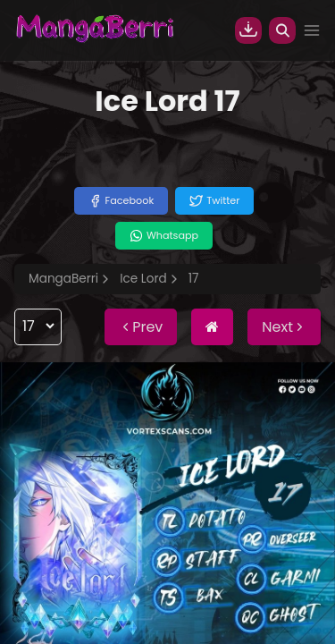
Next (284, 327)
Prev (141, 327)
